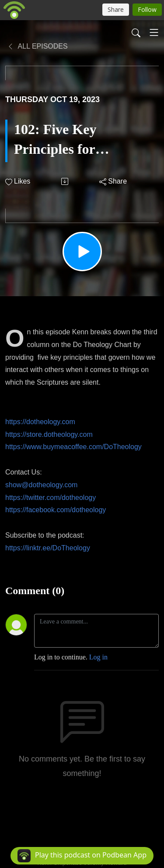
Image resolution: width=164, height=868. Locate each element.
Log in (98, 657)
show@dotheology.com (41, 485)
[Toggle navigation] (154, 32)
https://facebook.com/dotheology (56, 510)
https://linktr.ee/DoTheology (48, 548)
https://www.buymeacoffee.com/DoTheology (73, 447)
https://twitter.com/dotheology (51, 498)
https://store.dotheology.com (49, 434)
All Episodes (37, 46)
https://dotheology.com (40, 422)
